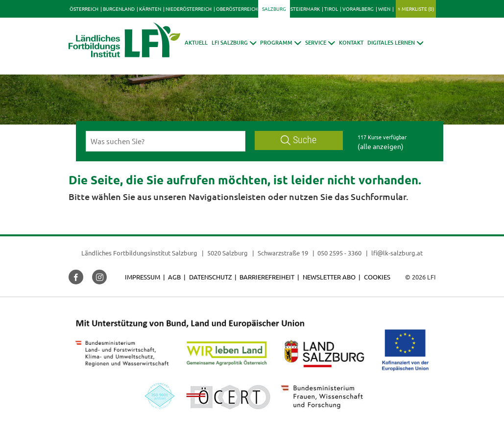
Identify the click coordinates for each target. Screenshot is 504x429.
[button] (234, 42)
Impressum (143, 277)
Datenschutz (210, 277)
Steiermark (305, 9)
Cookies (377, 277)
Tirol (331, 9)
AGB (174, 277)
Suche (299, 140)
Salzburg (274, 9)
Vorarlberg (358, 9)
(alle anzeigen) (381, 146)
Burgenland (119, 9)
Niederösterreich (189, 9)
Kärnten (150, 9)
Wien (384, 9)
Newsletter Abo (329, 277)
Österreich (84, 9)
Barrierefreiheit (267, 277)
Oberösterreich (237, 9)
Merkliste (418, 9)
